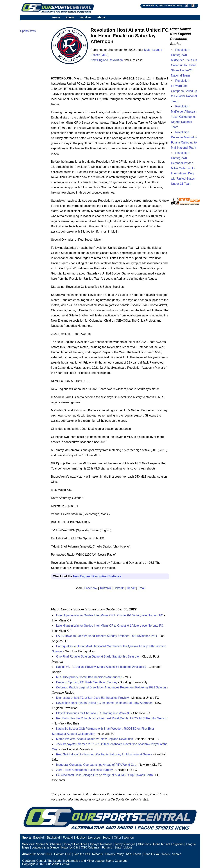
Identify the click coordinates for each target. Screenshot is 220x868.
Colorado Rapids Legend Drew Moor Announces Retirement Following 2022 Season (111, 687)
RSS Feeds (134, 854)
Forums (107, 847)
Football (68, 838)
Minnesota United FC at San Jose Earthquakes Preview (93, 698)
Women (129, 838)
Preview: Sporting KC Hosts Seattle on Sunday (87, 682)
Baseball (39, 838)
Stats (118, 847)
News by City (70, 847)
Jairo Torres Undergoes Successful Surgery (85, 770)
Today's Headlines (75, 844)
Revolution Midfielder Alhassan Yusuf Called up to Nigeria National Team (184, 117)
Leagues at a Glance (45, 847)
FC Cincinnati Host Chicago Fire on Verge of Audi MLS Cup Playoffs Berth (104, 775)
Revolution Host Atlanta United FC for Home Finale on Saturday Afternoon (104, 703)
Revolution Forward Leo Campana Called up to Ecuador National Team (184, 91)
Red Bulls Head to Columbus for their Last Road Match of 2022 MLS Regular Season (112, 718)
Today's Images (125, 844)
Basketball (54, 838)
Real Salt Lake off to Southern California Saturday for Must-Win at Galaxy (104, 754)
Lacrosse (94, 838)
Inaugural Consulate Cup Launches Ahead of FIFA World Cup (96, 765)
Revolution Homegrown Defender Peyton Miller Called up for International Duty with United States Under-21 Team (183, 168)
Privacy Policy (115, 854)
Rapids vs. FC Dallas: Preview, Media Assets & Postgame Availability (101, 667)
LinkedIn (119, 588)
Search (177, 854)
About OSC (44, 854)
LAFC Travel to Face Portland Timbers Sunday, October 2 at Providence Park (107, 636)
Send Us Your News (157, 854)
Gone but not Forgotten (168, 844)
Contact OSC (63, 854)
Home (56, 17)
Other (117, 838)
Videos (128, 847)
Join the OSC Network (88, 854)
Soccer (107, 838)
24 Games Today (174, 6)
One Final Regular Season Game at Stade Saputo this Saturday (98, 657)
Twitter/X (105, 588)
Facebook (91, 588)
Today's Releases (101, 844)
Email (142, 588)
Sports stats (28, 31)
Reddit (131, 588)
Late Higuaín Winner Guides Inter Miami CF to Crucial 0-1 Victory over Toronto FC (110, 615)
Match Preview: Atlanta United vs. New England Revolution (95, 739)
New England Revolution (107, 60)
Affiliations (144, 844)
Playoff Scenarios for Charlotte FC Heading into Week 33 (93, 713)
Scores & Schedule (49, 844)
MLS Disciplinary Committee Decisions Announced (89, 677)
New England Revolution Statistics (97, 576)
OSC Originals (90, 847)
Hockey (81, 838)
